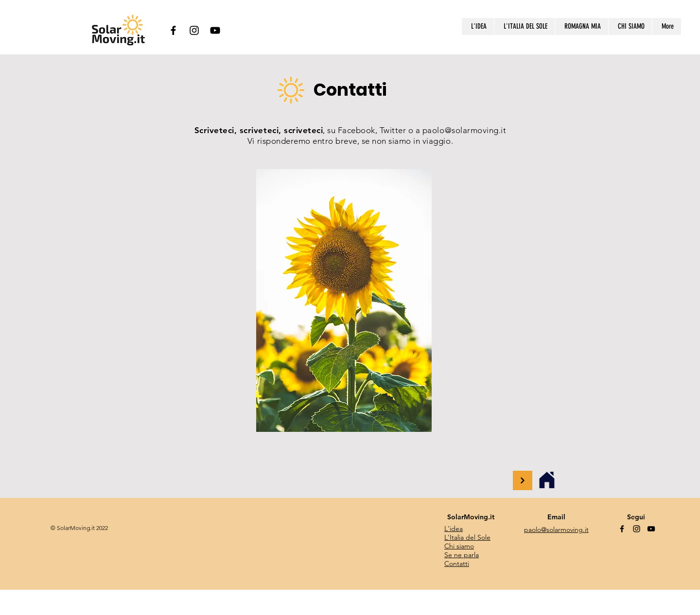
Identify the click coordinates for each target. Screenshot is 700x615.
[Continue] (523, 480)
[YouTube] (215, 30)
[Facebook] (173, 30)
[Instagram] (194, 30)
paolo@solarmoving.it (464, 130)
